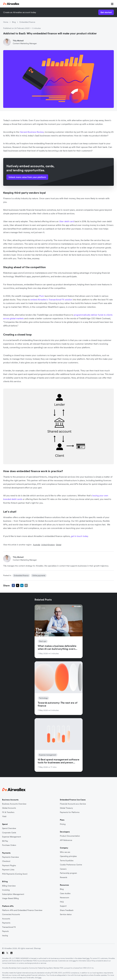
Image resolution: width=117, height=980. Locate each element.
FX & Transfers (8, 812)
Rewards (64, 877)
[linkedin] (22, 585)
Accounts (6, 919)
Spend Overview (9, 828)
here (88, 958)
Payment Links (8, 870)
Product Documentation (70, 836)
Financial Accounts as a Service (73, 804)
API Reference (66, 840)
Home (6, 22)
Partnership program (68, 873)
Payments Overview (10, 857)
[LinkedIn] (11, 953)
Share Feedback (67, 910)
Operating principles (68, 856)
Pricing (63, 824)
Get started (106, 12)
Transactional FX (9, 927)
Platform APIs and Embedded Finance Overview (22, 910)
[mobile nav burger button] (112, 4)
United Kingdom (48, 545)
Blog (14, 22)
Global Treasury (66, 808)
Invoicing (6, 890)
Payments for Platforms (70, 812)
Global (59, 545)
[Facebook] (3, 953)
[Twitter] (7, 953)
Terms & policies (67, 861)
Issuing (5, 936)
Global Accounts (9, 808)
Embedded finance (27, 22)
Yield (4, 816)
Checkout (6, 861)
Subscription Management (13, 894)
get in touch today (79, 536)
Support (63, 906)
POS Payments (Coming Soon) (15, 874)
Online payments (39, 575)
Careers (63, 869)
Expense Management (12, 837)
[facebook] (13, 585)
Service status (66, 914)
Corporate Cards (9, 833)
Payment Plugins (9, 866)
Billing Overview (9, 886)
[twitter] (18, 585)
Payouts (5, 931)
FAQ (62, 902)
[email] (26, 585)
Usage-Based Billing (10, 898)
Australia (37, 545)
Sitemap (37, 948)
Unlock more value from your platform (27, 177)
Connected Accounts (11, 914)
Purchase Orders (9, 845)
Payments (6, 923)
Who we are (65, 852)
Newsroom (65, 898)
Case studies (65, 893)
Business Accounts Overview (14, 804)
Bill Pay (5, 841)
